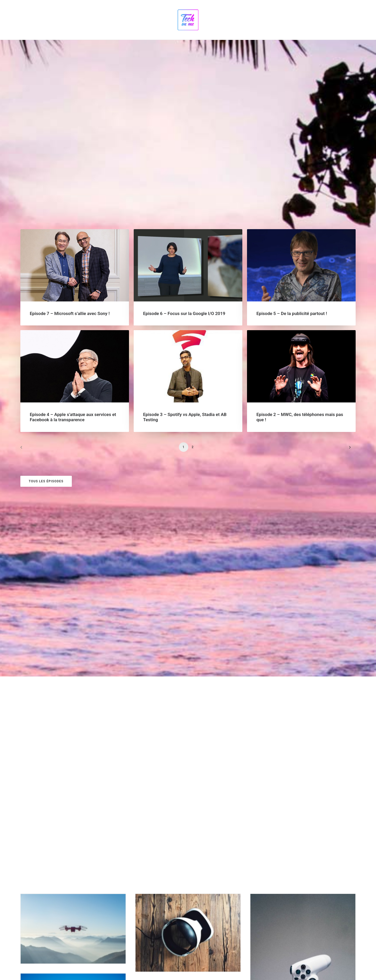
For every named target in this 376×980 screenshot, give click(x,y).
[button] (75, 113)
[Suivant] (349, 297)
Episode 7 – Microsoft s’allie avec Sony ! (70, 161)
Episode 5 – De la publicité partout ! (292, 161)
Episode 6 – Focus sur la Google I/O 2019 (184, 161)
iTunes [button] (37, 911)
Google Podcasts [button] (46, 893)
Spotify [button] (37, 874)
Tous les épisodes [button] (46, 329)
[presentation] (149, 934)
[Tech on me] (188, 20)
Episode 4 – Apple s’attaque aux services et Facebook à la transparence (73, 266)
